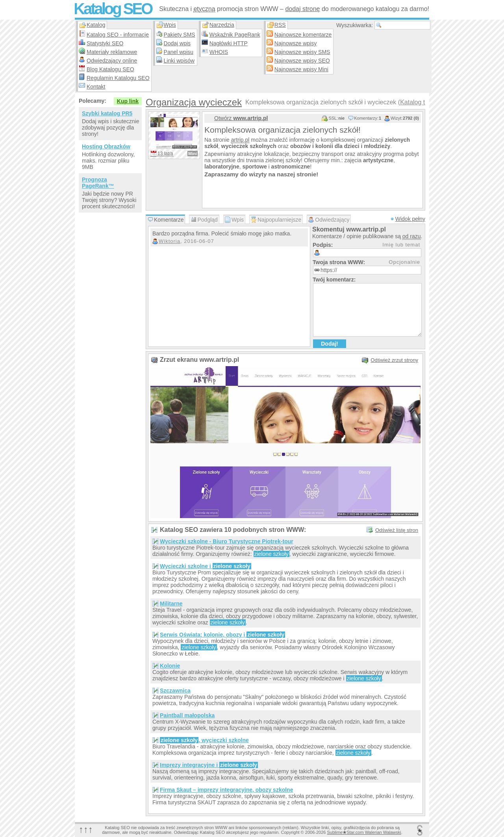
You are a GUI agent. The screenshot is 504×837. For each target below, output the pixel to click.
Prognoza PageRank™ (98, 183)
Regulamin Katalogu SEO (118, 78)
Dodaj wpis (177, 43)
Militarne (171, 604)
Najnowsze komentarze (303, 35)
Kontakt (96, 87)
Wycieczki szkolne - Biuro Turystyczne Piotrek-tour (227, 541)
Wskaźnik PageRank (235, 35)
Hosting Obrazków (106, 146)
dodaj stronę (302, 9)
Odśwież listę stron (397, 530)
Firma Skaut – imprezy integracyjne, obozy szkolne (226, 790)
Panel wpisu (179, 52)
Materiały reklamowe (112, 52)
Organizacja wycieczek (194, 102)
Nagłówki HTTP (229, 43)
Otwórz (241, 118)
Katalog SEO (113, 9)
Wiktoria (170, 241)
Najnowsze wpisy (296, 43)
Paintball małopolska (187, 715)
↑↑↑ (86, 829)
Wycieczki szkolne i (206, 566)
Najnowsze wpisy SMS (302, 52)
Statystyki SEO (105, 43)
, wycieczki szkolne (204, 740)
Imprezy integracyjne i (209, 765)
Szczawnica (175, 691)
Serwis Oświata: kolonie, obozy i (222, 635)
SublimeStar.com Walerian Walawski (364, 832)
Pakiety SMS (180, 35)
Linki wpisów (179, 61)
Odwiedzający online (112, 61)
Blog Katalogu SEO (110, 69)
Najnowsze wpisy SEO (302, 61)
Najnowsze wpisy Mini (301, 69)
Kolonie (170, 666)
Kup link (128, 101)
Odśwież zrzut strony (394, 360)
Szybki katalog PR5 (107, 113)
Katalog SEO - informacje (118, 35)
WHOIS (219, 52)
